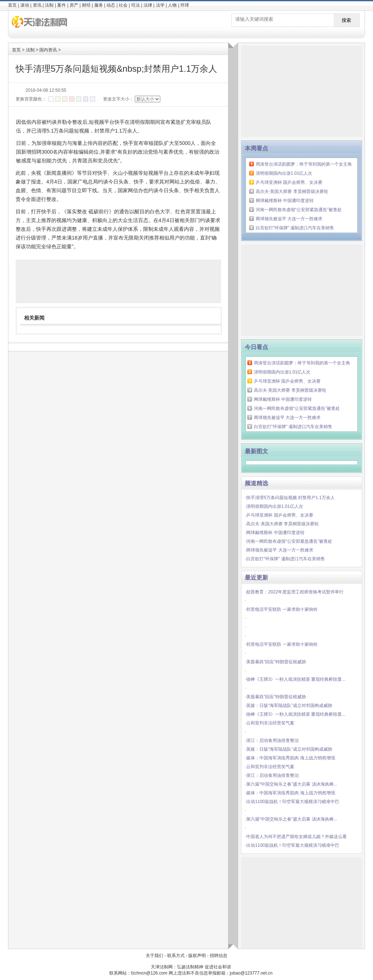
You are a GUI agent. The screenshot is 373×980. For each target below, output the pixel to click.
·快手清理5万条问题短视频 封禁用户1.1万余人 (290, 498)
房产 (74, 5)
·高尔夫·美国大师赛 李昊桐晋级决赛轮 (282, 524)
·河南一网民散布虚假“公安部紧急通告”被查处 (289, 541)
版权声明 (197, 956)
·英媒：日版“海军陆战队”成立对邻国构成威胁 (289, 706)
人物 (172, 5)
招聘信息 (219, 956)
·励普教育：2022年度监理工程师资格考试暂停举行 (294, 592)
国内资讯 (48, 50)
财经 (86, 5)
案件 (62, 5)
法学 (160, 5)
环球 (185, 5)
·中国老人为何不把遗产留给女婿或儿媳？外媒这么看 (296, 837)
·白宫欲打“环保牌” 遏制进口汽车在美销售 (285, 559)
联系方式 (176, 956)
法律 (148, 5)
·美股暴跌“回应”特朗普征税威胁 (276, 662)
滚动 (25, 5)
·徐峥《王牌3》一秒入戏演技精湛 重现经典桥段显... (295, 679)
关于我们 (154, 956)
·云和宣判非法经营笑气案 (270, 723)
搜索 (346, 20)
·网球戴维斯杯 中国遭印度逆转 (275, 533)
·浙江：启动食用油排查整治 (272, 740)
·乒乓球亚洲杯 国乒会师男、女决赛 (279, 515)
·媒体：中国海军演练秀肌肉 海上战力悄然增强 (290, 758)
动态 (111, 5)
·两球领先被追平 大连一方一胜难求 (279, 550)
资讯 (37, 5)
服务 (99, 5)
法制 (49, 5)
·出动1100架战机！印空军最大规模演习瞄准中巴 (292, 802)
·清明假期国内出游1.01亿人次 (274, 506)
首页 (12, 5)
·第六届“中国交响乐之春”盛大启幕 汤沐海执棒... (291, 784)
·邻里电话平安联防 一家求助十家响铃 (281, 609)
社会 (123, 5)
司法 (136, 5)
